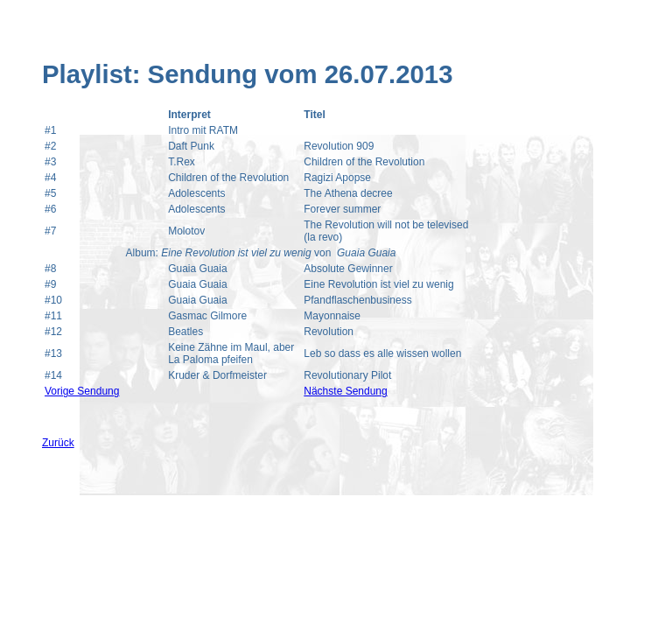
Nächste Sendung (345, 391)
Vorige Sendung (82, 391)
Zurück (58, 443)
